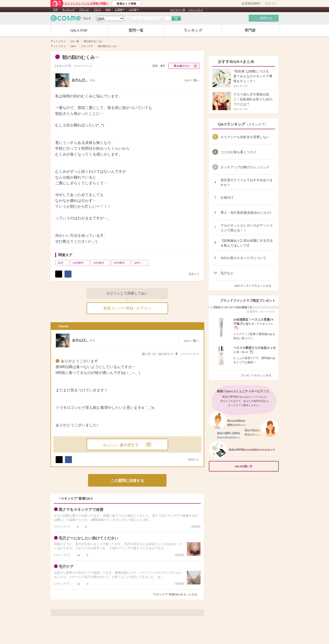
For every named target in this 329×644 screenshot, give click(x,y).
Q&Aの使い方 (255, 466)
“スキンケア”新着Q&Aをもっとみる (175, 594)
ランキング (68, 10)
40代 (63, 263)
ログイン (271, 3)
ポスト (59, 274)
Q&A (108, 10)
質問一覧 (136, 30)
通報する (191, 459)
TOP (55, 10)
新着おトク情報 (126, 4)
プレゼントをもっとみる (258, 375)
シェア (68, 274)
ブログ (97, 10)
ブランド (84, 10)
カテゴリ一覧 (178, 10)
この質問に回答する (127, 481)
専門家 (250, 30)
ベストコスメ (196, 10)
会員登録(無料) (251, 3)
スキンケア (63, 66)
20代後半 (81, 263)
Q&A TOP (79, 30)
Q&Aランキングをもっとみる (255, 286)
